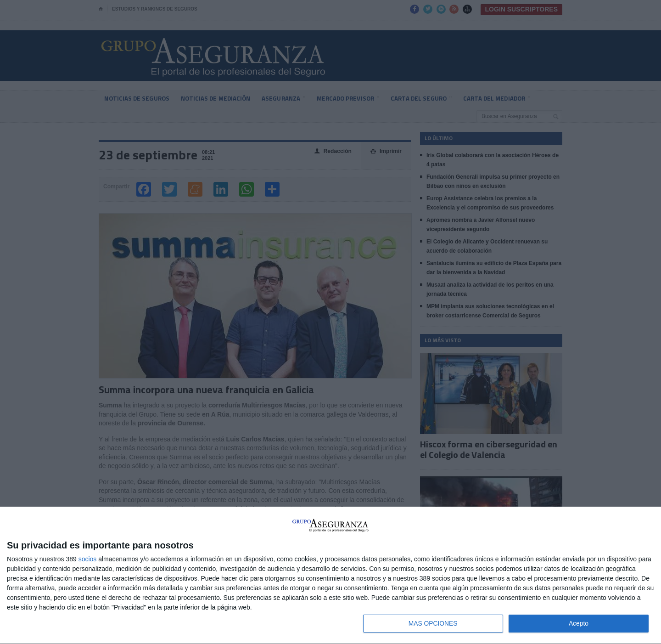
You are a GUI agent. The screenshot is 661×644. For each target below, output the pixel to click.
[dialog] (330, 575)
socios (88, 559)
